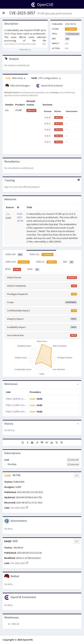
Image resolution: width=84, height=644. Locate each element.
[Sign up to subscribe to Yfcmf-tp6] (73, 464)
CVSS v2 (47, 262)
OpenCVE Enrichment (49, 86)
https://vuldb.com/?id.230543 (21, 411)
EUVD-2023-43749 (20, 217)
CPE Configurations (46, 78)
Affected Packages (18, 86)
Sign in (8, 187)
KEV (68, 262)
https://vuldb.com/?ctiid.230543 (22, 405)
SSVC (33, 269)
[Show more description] (25, 50)
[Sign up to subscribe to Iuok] (73, 460)
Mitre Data (15, 78)
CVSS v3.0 (17, 262)
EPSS (13, 269)
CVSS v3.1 (41, 254)
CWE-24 (15, 624)
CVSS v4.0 (14, 254)
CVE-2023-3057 (22, 13)
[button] (4, 13)
